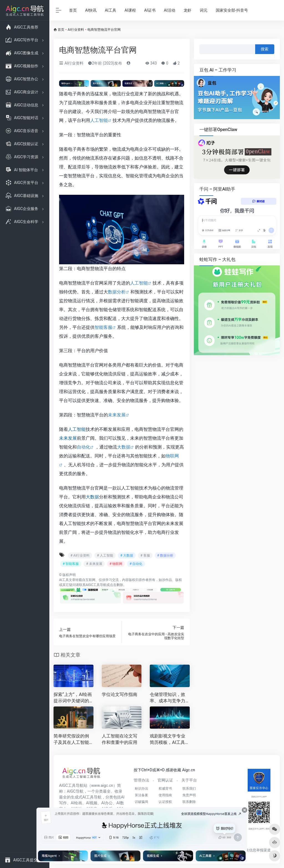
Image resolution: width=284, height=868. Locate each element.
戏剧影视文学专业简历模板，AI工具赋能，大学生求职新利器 (170, 740)
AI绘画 (76, 803)
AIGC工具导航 (96, 585)
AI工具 (111, 10)
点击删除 (116, 585)
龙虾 (187, 10)
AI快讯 (91, 10)
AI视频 (92, 803)
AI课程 (130, 10)
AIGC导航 (75, 791)
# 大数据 (127, 555)
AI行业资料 (76, 30)
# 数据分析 (165, 555)
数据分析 (117, 292)
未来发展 (117, 415)
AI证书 (150, 10)
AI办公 (107, 803)
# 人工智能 (105, 555)
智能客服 (103, 327)
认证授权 (165, 802)
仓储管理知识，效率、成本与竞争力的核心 (168, 698)
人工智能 (99, 120)
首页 (73, 10)
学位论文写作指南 (120, 694)
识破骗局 (141, 802)
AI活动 (170, 10)
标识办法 (141, 788)
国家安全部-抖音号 (232, 10)
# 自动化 (136, 564)
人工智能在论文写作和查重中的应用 (120, 739)
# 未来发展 (94, 564)
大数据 (124, 447)
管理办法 (141, 780)
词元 (204, 10)
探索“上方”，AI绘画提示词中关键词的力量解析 (73, 698)
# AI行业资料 (80, 555)
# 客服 (145, 555)
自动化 (83, 447)
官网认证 (165, 780)
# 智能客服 (71, 564)
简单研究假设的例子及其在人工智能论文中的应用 (71, 740)
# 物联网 (116, 564)
